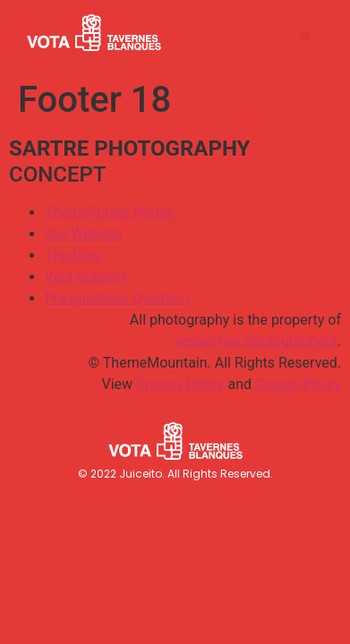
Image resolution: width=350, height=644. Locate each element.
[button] (305, 36)
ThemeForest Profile (109, 212)
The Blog (73, 255)
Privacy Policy (180, 384)
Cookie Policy (298, 384)
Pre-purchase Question (117, 298)
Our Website (84, 234)
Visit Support (86, 277)
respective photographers (256, 341)
